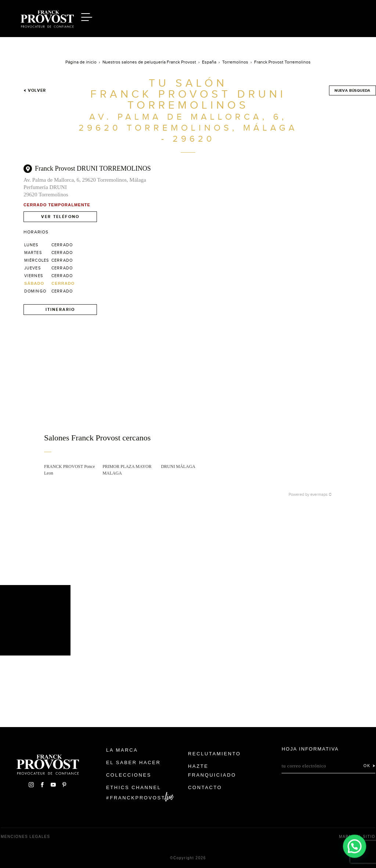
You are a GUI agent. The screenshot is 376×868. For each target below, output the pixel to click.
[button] (355, 847)
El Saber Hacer (133, 762)
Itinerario (60, 309)
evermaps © (321, 494)
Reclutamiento (214, 754)
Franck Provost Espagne (47, 18)
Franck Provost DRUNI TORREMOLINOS (93, 168)
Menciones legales (25, 837)
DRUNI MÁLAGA (178, 466)
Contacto (205, 787)
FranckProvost (138, 798)
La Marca (122, 750)
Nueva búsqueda (352, 90)
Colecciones (129, 775)
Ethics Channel (134, 787)
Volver (35, 90)
